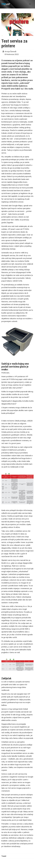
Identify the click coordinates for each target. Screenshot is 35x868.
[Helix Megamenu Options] (30, 4)
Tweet (4, 856)
